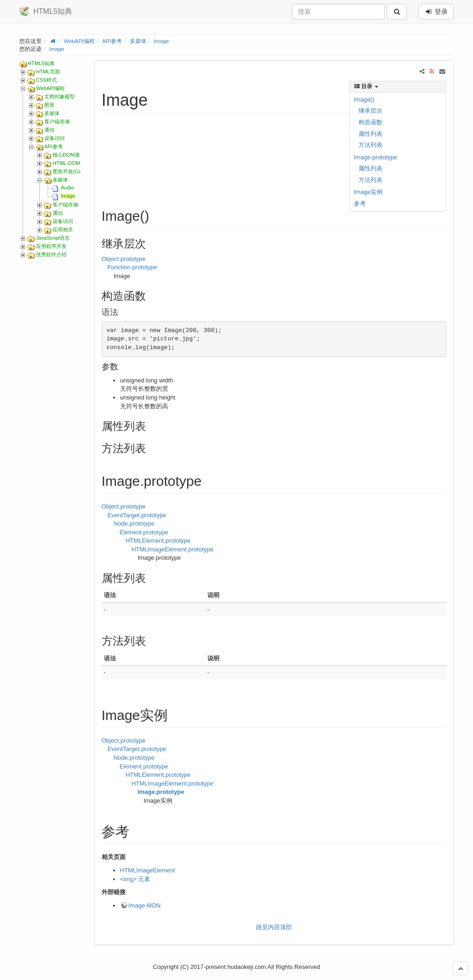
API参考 (112, 41)
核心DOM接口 (69, 155)
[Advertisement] (212, 152)
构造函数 (370, 122)
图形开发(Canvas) (73, 171)
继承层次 (370, 111)
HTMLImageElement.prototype (173, 549)
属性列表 (370, 134)
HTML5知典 (41, 63)
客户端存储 (57, 121)
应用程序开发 (51, 246)
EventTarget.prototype (137, 515)
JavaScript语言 (53, 238)
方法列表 (370, 145)
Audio (67, 188)
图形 (49, 105)
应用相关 (63, 230)
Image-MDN (145, 905)
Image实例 (368, 192)
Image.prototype (376, 157)
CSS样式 (46, 80)
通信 (49, 130)
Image (161, 41)
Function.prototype (133, 267)
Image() (364, 100)
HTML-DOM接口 (71, 163)
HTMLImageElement (148, 870)
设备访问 (55, 138)
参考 (360, 203)
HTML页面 (48, 72)
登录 (436, 12)
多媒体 (138, 41)
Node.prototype (134, 523)
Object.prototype (124, 259)
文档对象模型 (60, 97)
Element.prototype (144, 532)
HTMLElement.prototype (158, 541)
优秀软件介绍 (51, 254)
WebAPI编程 (79, 41)
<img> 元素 (135, 879)
